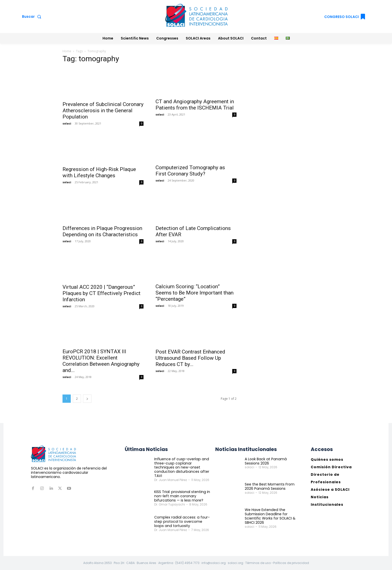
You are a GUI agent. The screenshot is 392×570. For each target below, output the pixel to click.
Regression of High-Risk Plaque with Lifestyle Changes (99, 172)
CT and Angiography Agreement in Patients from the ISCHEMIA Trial (195, 105)
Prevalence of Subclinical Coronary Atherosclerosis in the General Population (103, 110)
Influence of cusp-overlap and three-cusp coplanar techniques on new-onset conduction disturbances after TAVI (181, 467)
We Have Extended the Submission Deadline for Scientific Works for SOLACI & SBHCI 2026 (270, 516)
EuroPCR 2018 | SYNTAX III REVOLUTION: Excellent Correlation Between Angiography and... (101, 361)
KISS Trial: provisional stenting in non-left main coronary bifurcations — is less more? (182, 496)
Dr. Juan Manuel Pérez (171, 480)
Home (67, 51)
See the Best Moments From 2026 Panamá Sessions (270, 486)
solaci (67, 123)
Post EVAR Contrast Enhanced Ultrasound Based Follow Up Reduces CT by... (190, 358)
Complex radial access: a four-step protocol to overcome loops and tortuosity (181, 521)
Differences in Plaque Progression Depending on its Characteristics (102, 231)
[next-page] (87, 399)
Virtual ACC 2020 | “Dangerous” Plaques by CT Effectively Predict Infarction (101, 293)
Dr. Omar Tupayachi (170, 504)
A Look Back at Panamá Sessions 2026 (265, 461)
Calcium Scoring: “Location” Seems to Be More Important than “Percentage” (194, 293)
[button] (33, 16)
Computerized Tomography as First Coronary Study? (190, 171)
